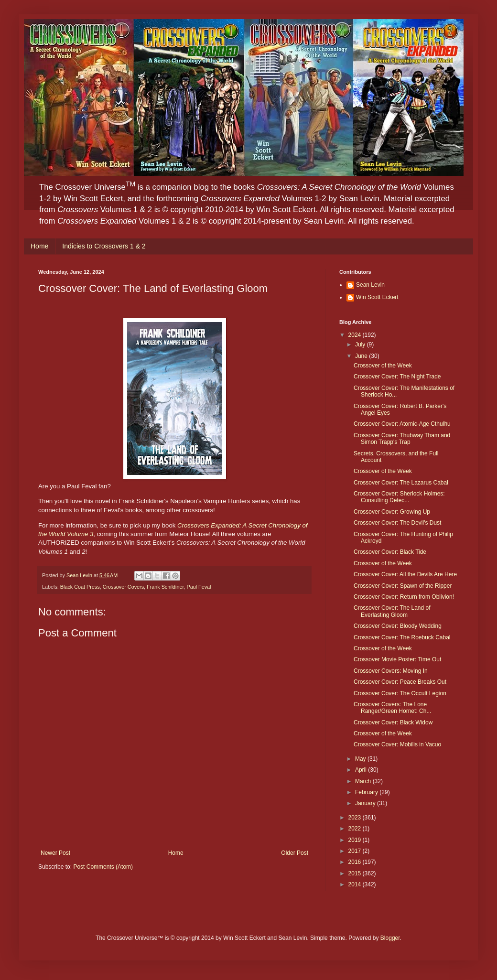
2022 (356, 829)
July (361, 345)
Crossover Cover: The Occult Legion (400, 693)
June (362, 356)
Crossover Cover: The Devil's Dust (397, 523)
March (364, 781)
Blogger (390, 938)
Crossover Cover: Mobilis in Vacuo (397, 744)
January (366, 803)
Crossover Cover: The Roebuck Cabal (402, 637)
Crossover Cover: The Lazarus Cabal (401, 483)
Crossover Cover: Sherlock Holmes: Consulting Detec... (399, 497)
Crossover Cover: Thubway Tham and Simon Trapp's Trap (402, 439)
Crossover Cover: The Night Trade (397, 377)
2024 (356, 335)
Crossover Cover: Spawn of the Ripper (403, 586)
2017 (356, 851)
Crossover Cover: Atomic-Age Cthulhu (402, 424)
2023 (356, 818)
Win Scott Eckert (377, 297)
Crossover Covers (123, 587)
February (367, 792)
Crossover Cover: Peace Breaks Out (400, 682)
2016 (356, 862)
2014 (356, 884)
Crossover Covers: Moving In (391, 671)
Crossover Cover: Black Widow (393, 722)
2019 (356, 840)
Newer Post (55, 853)
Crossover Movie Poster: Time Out (397, 659)
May (361, 759)
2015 (356, 873)
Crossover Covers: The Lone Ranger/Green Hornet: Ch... (392, 708)
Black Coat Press (80, 587)
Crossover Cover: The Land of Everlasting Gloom (392, 611)
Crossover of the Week (383, 366)
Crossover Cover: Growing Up (392, 512)
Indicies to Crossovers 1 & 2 (104, 246)
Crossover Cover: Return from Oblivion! (404, 597)
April (362, 770)
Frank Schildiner (165, 587)
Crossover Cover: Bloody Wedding (398, 626)
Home (39, 246)
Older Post (295, 853)
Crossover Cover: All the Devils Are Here (405, 574)
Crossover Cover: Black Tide (390, 552)
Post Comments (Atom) (103, 867)
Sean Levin (370, 285)
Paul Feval (199, 587)
